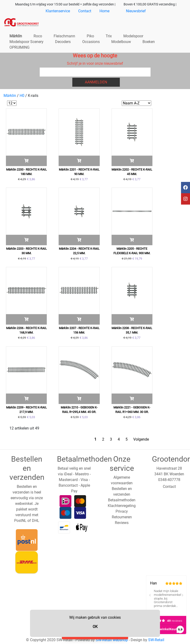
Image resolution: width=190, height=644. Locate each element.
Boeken (149, 42)
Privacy (122, 511)
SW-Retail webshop (112, 640)
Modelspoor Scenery (26, 42)
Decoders (63, 42)
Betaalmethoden (122, 500)
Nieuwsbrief (136, 11)
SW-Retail (156, 640)
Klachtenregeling (122, 506)
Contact (85, 11)
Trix (109, 36)
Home (104, 11)
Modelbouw (121, 42)
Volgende (141, 439)
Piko (90, 36)
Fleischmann (64, 36)
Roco (38, 36)
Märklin (16, 36)
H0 (22, 96)
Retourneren (122, 517)
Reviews (122, 523)
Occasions (91, 42)
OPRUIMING (19, 47)
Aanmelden (96, 82)
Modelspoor (133, 36)
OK (95, 627)
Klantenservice (58, 11)
